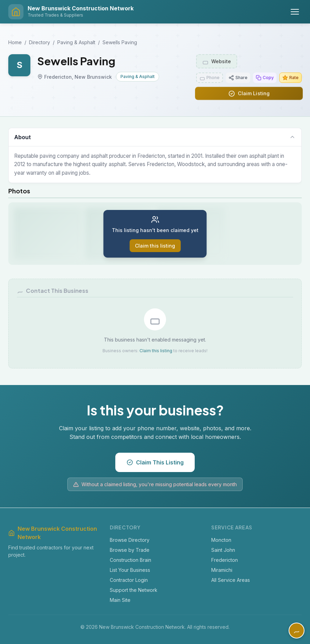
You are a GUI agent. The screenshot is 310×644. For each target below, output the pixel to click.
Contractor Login (129, 580)
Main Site (120, 600)
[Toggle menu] (295, 12)
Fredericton (225, 560)
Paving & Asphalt (76, 42)
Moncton (221, 540)
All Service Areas (231, 580)
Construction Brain (130, 560)
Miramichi (222, 570)
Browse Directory (130, 540)
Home (15, 42)
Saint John (223, 550)
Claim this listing (156, 351)
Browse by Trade (130, 550)
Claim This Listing (155, 462)
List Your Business (130, 570)
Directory (40, 42)
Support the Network (134, 590)
